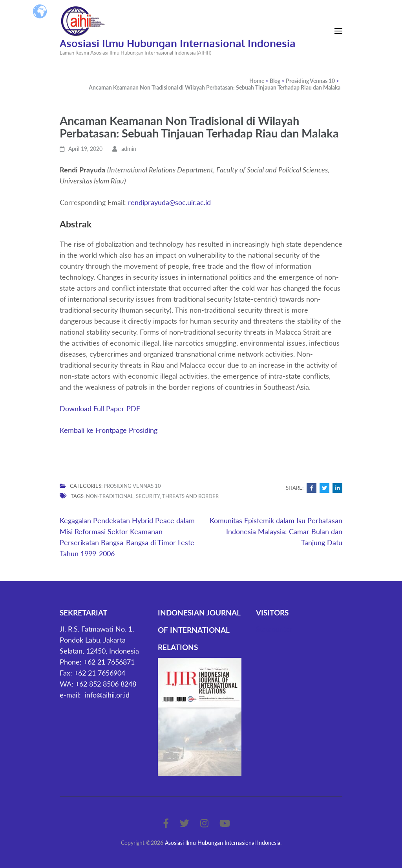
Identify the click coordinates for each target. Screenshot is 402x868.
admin (129, 149)
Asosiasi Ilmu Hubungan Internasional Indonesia (178, 43)
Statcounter (274, 629)
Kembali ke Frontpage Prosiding (109, 430)
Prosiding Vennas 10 (132, 486)
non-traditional (110, 496)
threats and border (190, 496)
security (148, 496)
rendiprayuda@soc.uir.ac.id (169, 202)
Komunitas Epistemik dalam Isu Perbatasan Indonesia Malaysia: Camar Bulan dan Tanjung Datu (276, 531)
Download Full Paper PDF (100, 408)
